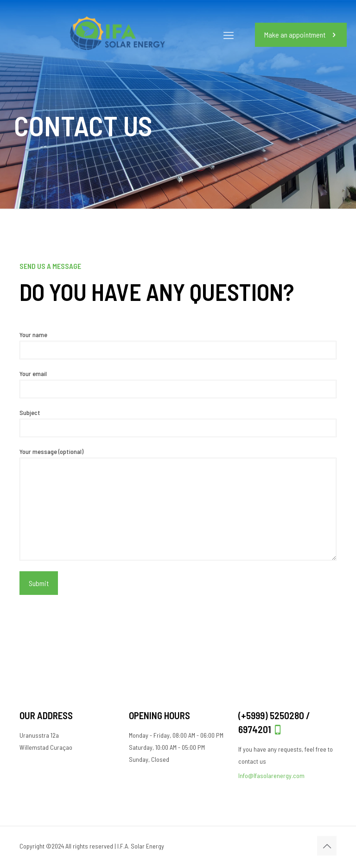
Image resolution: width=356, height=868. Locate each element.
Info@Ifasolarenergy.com (271, 775)
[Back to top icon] (327, 846)
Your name (178, 345)
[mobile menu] (229, 35)
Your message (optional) (178, 504)
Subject (178, 423)
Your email (178, 384)
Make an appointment (301, 35)
